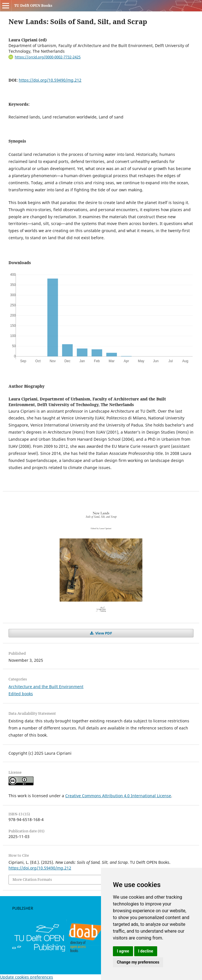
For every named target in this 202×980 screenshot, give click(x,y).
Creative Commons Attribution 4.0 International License (118, 796)
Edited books (21, 694)
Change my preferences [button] (138, 962)
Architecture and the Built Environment (46, 687)
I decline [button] (146, 951)
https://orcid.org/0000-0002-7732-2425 (48, 57)
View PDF (103, 633)
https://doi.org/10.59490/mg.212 (50, 80)
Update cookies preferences (27, 977)
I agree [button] (123, 951)
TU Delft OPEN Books (33, 5)
